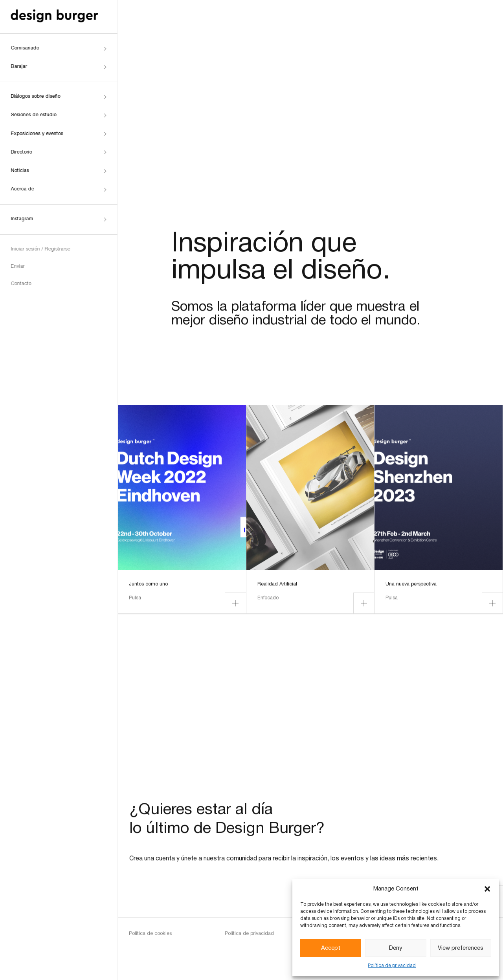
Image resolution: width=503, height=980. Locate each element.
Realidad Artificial (277, 588)
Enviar (17, 267)
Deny (396, 948)
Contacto (20, 284)
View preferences (461, 948)
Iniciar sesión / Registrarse (39, 249)
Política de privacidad (392, 966)
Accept (331, 948)
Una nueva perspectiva (411, 588)
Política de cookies (150, 938)
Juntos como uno (148, 588)
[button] (487, 889)
